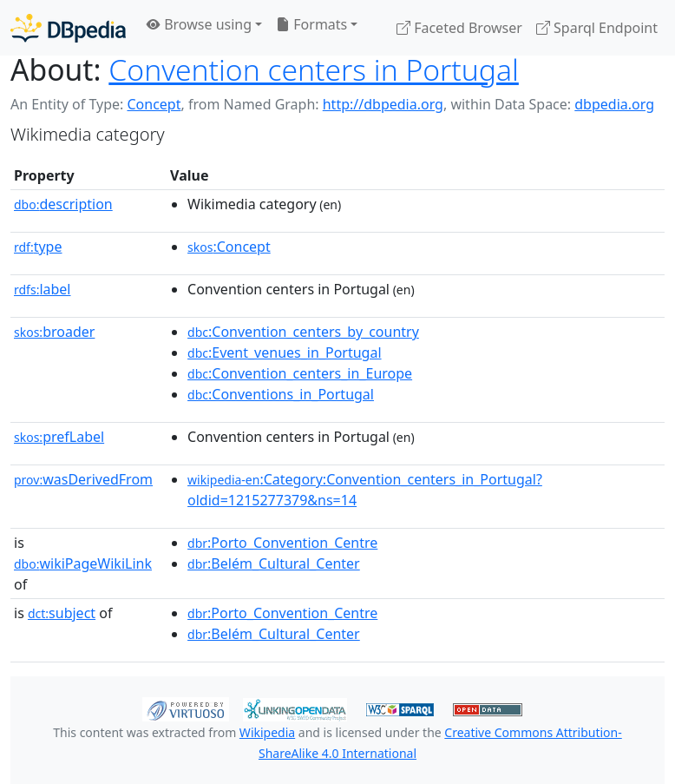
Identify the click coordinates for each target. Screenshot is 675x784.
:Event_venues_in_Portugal (284, 352)
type (38, 247)
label (43, 289)
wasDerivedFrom (83, 479)
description (63, 204)
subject (62, 613)
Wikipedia (267, 732)
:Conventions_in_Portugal (281, 394)
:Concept (229, 247)
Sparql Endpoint (597, 28)
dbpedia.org (614, 104)
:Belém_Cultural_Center (274, 563)
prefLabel (59, 437)
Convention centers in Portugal (314, 69)
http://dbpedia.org (383, 104)
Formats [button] (311, 24)
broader (54, 332)
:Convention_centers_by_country (303, 332)
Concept (154, 104)
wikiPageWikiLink (83, 563)
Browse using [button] (199, 24)
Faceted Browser (459, 28)
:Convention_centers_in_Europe (300, 373)
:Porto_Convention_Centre (282, 543)
